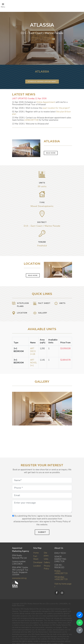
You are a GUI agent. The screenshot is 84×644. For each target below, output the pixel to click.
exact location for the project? (56, 108)
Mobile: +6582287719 (61, 572)
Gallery (47, 562)
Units (46, 559)
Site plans (46, 554)
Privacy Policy (47, 567)
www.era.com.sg (19, 578)
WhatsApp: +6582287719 (61, 578)
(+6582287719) (31, 120)
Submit (42, 532)
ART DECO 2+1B (33, 351)
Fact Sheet (36, 558)
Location (37, 566)
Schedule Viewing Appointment (42, 82)
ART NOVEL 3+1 (34, 363)
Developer (38, 562)
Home (36, 553)
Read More (51, 153)
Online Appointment (46, 102)
